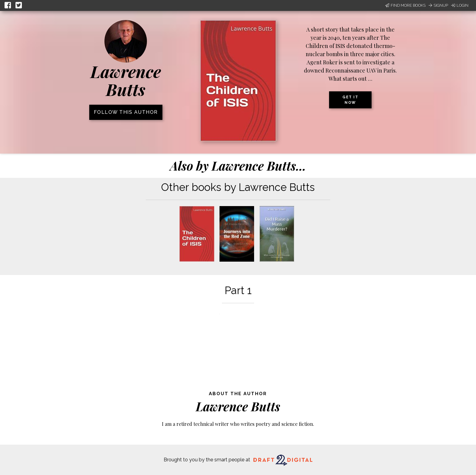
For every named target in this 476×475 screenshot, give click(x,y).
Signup (438, 5)
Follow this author (126, 112)
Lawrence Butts (126, 80)
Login (460, 5)
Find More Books (405, 5)
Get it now (350, 100)
